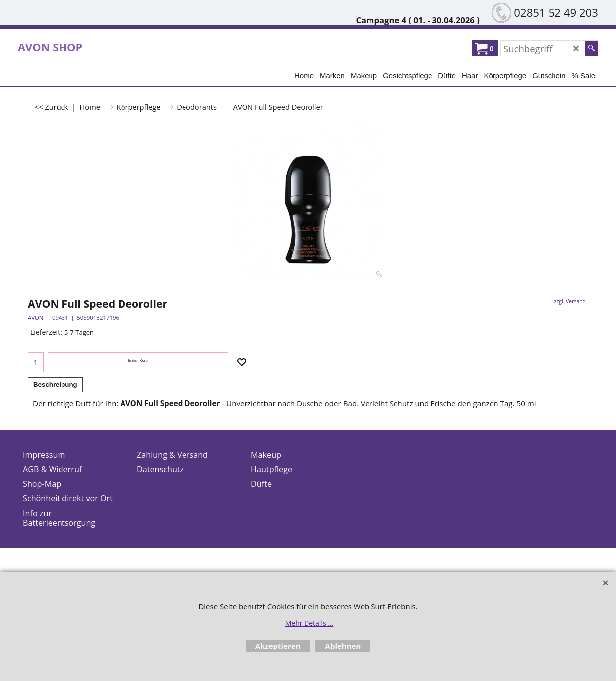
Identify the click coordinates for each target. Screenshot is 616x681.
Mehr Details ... (309, 623)
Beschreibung (55, 384)
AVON (35, 317)
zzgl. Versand (570, 301)
